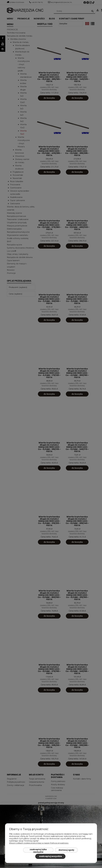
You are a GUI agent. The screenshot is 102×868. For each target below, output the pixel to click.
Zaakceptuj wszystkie (50, 856)
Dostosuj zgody (66, 850)
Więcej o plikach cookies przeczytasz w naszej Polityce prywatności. (39, 843)
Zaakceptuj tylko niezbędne (38, 850)
